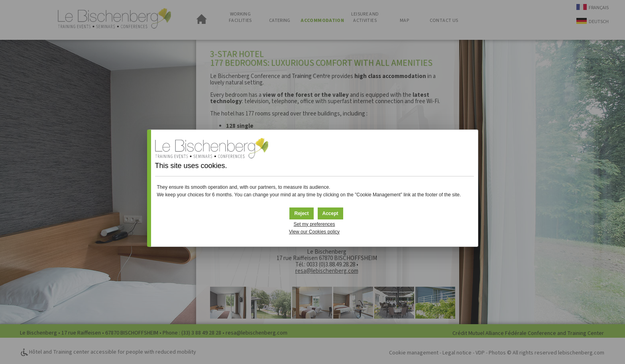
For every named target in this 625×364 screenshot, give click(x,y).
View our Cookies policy (314, 232)
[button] (330, 213)
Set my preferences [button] (314, 224)
